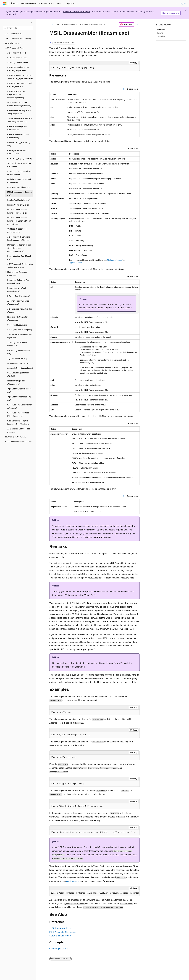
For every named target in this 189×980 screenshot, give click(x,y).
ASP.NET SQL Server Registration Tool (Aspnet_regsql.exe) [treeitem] (16, 95)
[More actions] (137, 25)
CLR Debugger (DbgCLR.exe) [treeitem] (20, 158)
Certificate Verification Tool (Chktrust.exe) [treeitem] (18, 136)
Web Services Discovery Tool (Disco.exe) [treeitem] (19, 165)
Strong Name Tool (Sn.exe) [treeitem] (18, 363)
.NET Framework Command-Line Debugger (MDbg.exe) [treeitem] (19, 239)
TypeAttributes (75, 263)
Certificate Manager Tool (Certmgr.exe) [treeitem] (17, 128)
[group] (94, 893)
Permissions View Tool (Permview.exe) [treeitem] (17, 290)
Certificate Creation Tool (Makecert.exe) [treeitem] (17, 231)
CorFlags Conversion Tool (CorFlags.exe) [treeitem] (18, 152)
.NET (59, 25)
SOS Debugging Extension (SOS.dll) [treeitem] (18, 374)
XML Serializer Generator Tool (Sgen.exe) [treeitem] (20, 336)
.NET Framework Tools (93, 25)
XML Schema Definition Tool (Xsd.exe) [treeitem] (19, 430)
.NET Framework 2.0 (72, 25)
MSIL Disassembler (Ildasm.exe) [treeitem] (19, 194)
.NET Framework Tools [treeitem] (17, 53)
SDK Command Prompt (60, 936)
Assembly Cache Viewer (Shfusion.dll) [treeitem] (17, 344)
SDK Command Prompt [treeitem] (17, 58)
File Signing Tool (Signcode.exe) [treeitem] (19, 352)
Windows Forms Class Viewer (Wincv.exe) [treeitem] (20, 406)
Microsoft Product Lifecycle (77, 12)
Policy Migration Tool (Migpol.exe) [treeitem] (19, 258)
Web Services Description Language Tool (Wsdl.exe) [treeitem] (18, 422)
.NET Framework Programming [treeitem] (18, 39)
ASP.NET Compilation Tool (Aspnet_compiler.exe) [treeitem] (18, 69)
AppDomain (72, 881)
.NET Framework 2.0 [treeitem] (14, 34)
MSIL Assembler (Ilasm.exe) (62, 932)
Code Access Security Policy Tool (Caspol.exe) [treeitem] (19, 112)
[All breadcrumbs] (52, 25)
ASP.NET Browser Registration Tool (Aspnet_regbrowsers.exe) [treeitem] (20, 77)
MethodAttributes (114, 260)
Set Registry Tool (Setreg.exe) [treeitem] (20, 330)
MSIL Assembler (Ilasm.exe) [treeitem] (19, 187)
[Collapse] (32, 23)
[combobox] (18, 28)
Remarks (161, 30)
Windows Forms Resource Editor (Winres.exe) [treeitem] (18, 414)
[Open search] (177, 4)
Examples (161, 33)
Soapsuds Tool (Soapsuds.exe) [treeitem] (20, 368)
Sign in (183, 3)
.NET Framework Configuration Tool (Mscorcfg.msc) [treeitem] (20, 266)
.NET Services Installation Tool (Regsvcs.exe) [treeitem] (20, 311)
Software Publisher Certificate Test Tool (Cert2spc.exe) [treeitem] (19, 120)
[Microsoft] (5, 4)
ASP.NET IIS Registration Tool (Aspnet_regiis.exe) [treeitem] (20, 85)
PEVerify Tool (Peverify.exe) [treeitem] (19, 296)
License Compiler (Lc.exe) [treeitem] (18, 205)
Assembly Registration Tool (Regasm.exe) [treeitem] (18, 303)
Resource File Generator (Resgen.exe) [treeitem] (17, 319)
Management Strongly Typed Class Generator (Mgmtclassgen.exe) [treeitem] (19, 248)
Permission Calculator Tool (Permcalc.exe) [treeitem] (18, 282)
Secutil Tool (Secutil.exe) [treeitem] (17, 325)
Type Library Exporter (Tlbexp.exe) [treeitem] (20, 390)
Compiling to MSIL (58, 949)
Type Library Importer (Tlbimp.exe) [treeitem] (20, 398)
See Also (161, 36)
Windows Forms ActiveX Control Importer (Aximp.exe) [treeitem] (19, 104)
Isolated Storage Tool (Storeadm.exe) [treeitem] (16, 382)
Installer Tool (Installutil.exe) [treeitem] (19, 200)
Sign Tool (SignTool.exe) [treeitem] (17, 358)
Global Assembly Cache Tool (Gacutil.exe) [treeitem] (19, 181)
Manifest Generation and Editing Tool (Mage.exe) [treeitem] (17, 211)
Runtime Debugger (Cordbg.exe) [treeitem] (19, 144)
